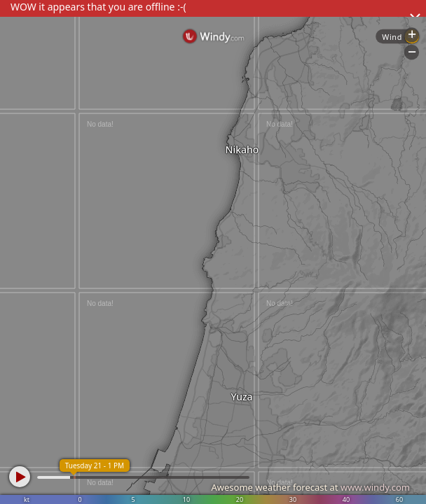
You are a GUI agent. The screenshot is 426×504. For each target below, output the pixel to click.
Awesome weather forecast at (310, 487)
